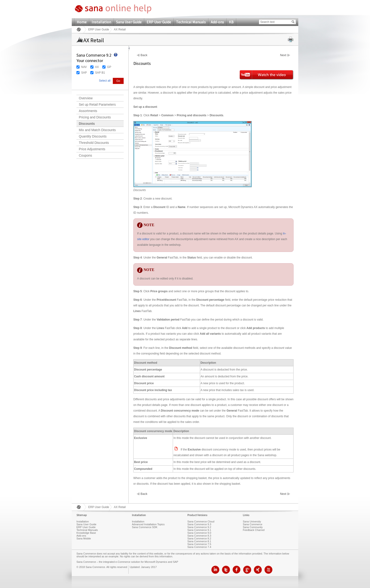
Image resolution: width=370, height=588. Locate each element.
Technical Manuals (191, 22)
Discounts (87, 124)
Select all (105, 81)
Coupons (85, 155)
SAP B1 (100, 73)
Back (144, 55)
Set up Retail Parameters (97, 104)
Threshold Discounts (94, 143)
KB (231, 22)
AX (97, 67)
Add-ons (217, 22)
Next (283, 55)
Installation (101, 22)
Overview (86, 98)
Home (82, 22)
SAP (84, 73)
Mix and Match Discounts (97, 130)
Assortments (88, 111)
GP (109, 67)
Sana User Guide (129, 22)
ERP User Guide (159, 22)
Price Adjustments (92, 149)
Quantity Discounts (93, 136)
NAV (84, 67)
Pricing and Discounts (95, 117)
